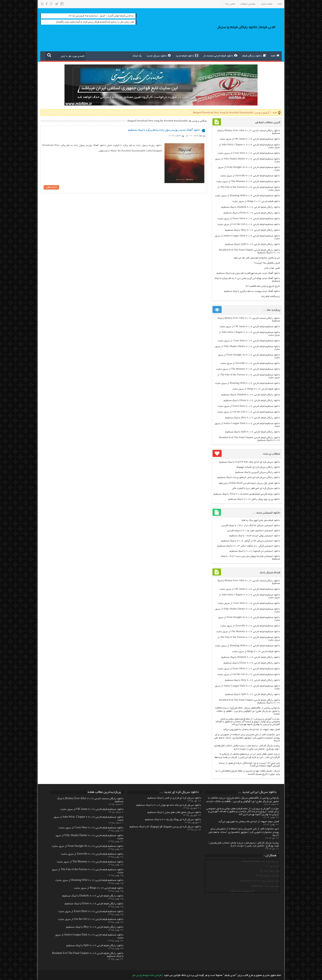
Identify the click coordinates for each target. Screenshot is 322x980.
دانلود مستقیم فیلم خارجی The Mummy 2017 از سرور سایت (248, 182)
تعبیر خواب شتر (272, 268)
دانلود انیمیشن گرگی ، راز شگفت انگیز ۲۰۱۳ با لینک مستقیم (249, 546)
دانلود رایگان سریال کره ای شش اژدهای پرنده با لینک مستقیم (249, 477)
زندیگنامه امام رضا (271, 296)
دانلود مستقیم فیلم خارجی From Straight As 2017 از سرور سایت (87, 846)
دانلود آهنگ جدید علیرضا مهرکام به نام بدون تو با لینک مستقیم (248, 273)
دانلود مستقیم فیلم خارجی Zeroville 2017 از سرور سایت (250, 176)
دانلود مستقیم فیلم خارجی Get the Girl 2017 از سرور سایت (249, 224)
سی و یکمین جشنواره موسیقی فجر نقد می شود (257, 258)
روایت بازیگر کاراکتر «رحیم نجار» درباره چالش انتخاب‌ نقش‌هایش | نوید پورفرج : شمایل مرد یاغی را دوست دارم (244, 845)
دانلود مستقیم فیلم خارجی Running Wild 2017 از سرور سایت (247, 196)
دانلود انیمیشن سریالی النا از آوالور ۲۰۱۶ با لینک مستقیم (251, 541)
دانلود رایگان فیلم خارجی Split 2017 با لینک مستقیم (253, 244)
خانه (280, 4)
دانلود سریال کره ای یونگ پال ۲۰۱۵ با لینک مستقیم (173, 820)
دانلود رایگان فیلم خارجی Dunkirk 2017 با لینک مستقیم (251, 207)
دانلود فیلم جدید (187, 55)
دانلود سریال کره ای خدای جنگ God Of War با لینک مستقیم (249, 462)
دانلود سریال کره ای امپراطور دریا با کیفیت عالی (256, 488)
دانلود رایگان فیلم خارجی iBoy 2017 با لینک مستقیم (252, 230)
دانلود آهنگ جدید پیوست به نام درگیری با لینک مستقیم (252, 291)
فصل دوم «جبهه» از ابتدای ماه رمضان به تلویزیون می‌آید (252, 730)
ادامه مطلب (51, 187)
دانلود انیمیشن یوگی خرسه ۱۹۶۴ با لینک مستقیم (255, 536)
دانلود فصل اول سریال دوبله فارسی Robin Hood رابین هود (249, 483)
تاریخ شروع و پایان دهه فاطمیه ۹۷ (263, 286)
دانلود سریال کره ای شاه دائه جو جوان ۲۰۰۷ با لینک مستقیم (169, 805)
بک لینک (137, 56)
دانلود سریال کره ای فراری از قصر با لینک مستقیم (174, 798)
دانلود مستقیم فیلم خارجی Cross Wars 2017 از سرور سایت (249, 153)
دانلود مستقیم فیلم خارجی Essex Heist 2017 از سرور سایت (249, 219)
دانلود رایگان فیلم (254, 55)
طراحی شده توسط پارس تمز (147, 975)
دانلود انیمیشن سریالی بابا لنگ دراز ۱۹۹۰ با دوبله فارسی (251, 526)
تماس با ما (230, 4)
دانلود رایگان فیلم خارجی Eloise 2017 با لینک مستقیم (252, 213)
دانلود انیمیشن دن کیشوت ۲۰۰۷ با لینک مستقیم (255, 551)
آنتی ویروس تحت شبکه (242, 891)
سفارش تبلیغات (248, 4)
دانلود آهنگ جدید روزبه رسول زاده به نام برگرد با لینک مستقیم (164, 130)
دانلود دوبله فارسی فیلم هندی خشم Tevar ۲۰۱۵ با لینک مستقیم (247, 494)
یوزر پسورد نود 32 (270, 871)
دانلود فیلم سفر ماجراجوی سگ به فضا (261, 520)
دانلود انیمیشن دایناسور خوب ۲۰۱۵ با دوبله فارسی (254, 531)
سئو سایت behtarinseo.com (265, 886)
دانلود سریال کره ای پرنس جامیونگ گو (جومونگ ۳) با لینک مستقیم (165, 827)
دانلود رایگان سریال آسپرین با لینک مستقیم (258, 472)
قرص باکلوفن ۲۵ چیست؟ (267, 263)
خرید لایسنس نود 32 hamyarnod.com (260, 881)
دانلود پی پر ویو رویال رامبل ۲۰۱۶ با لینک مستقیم (254, 499)
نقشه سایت (267, 4)
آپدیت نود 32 (273, 866)
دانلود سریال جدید (159, 55)
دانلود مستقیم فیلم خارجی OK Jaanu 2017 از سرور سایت (250, 139)
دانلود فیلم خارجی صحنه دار (220, 55)
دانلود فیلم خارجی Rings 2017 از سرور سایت (256, 201)
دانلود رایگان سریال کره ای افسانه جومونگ (258, 467)
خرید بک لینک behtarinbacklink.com (260, 861)
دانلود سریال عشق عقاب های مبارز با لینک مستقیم (174, 813)
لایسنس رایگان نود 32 (268, 876)
